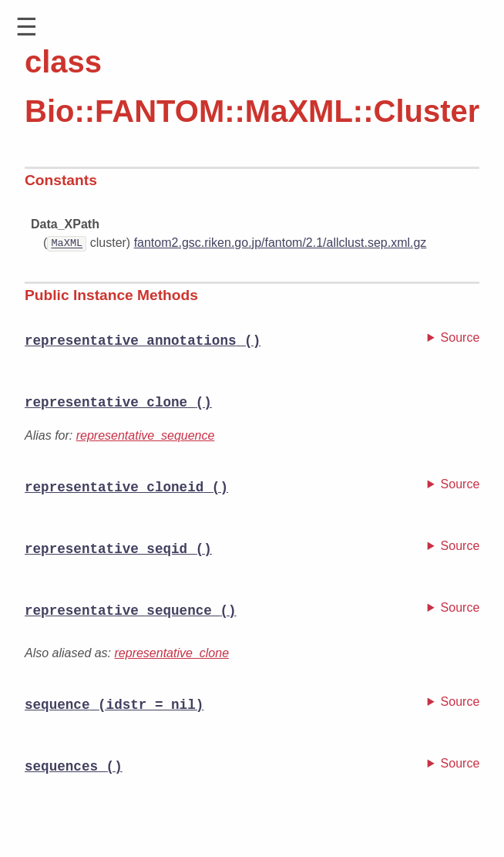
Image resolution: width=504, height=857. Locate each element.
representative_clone (172, 655)
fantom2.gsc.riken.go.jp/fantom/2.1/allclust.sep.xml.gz (281, 243)
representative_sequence (146, 436)
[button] (27, 27)
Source (460, 337)
